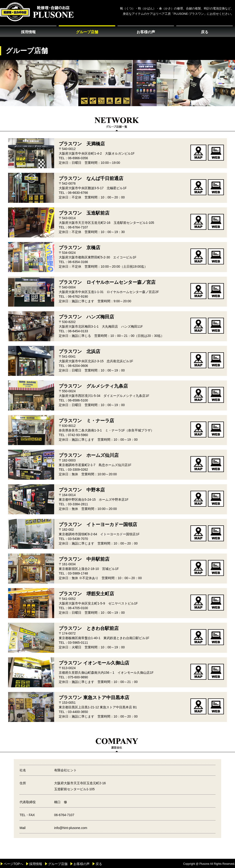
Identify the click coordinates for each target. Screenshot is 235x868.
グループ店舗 (87, 32)
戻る (205, 32)
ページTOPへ (13, 864)
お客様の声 (146, 32)
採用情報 (28, 32)
